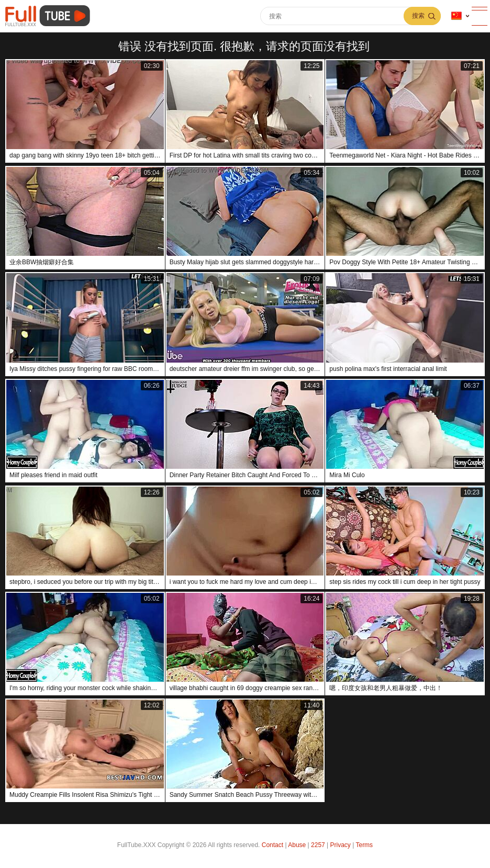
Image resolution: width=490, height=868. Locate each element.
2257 (318, 845)
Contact (272, 845)
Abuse (297, 845)
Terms (364, 845)
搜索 (418, 16)
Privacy (341, 845)
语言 (456, 16)
